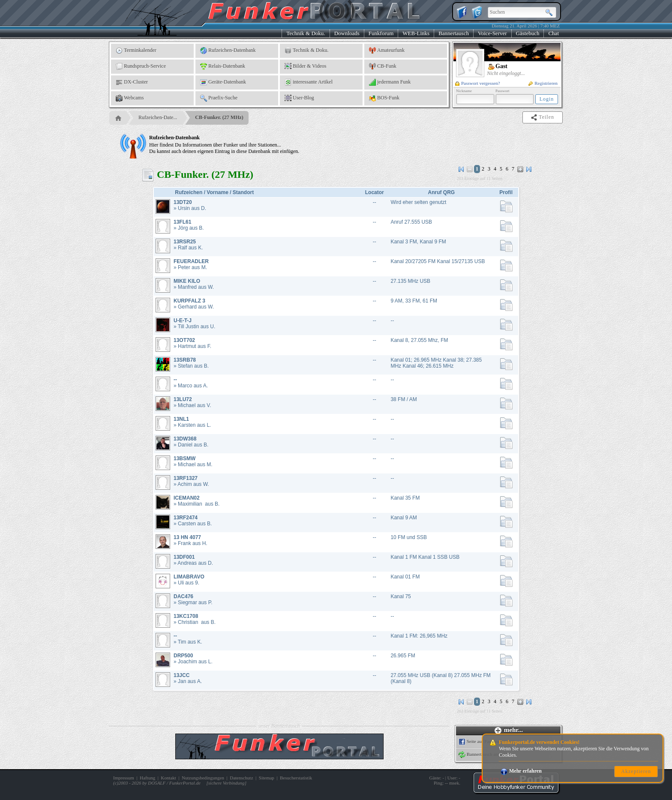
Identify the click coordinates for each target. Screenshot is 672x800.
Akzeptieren (636, 771)
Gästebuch (528, 33)
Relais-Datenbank (223, 66)
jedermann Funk (390, 82)
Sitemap (267, 778)
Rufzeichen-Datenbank (228, 51)
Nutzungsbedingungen (203, 778)
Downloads (347, 33)
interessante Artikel (309, 82)
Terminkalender (136, 51)
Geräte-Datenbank (223, 82)
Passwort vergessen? (478, 83)
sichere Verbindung (226, 783)
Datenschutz (241, 778)
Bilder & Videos (305, 66)
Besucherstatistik (296, 778)
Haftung (147, 778)
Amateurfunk (387, 51)
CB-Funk (383, 66)
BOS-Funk (384, 98)
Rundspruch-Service (141, 66)
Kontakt (168, 778)
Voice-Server (492, 33)
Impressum (124, 778)
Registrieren (543, 83)
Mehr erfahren (521, 771)
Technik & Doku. (306, 33)
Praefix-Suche (219, 98)
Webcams (130, 98)
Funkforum (381, 33)
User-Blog (299, 98)
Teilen (543, 117)
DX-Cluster (132, 82)
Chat (553, 33)
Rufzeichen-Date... (158, 117)
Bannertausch (454, 33)
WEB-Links (416, 33)
